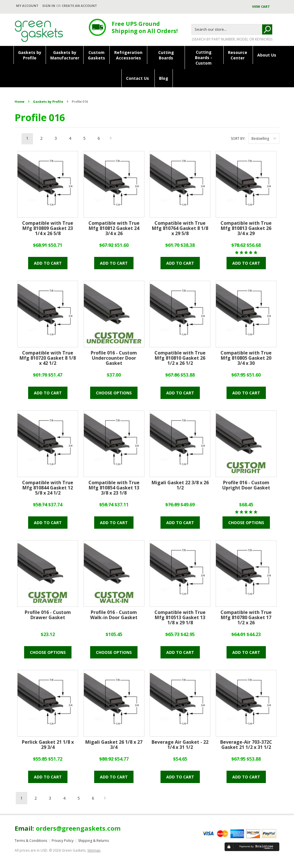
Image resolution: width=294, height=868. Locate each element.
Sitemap (94, 850)
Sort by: (238, 138)
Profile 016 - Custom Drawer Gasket (48, 615)
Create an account (79, 6)
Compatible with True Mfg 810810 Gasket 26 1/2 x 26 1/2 (180, 358)
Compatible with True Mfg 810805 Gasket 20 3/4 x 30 (246, 358)
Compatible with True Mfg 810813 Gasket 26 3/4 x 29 (246, 228)
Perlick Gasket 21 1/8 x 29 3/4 (48, 745)
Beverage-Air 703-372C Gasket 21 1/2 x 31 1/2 (246, 745)
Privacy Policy (63, 841)
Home (20, 101)
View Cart (261, 6)
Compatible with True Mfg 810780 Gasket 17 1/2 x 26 (246, 618)
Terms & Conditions (31, 841)
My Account (27, 6)
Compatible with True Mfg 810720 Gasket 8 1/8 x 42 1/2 (48, 358)
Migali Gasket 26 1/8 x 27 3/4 (114, 745)
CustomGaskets (96, 55)
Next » (111, 139)
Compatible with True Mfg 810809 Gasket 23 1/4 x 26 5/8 (48, 228)
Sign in (49, 6)
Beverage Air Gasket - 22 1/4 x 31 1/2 (180, 745)
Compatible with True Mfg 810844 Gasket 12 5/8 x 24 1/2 (48, 488)
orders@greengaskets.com (78, 828)
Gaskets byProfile (30, 55)
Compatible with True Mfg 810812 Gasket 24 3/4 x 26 (114, 228)
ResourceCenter (238, 55)
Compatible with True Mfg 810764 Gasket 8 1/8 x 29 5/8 (180, 228)
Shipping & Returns (93, 841)
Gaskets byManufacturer (65, 55)
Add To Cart (48, 263)
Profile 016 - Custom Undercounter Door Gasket (114, 358)
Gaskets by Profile (48, 101)
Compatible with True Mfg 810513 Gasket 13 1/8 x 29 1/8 (180, 618)
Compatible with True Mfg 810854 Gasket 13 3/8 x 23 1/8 (114, 488)
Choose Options (114, 393)
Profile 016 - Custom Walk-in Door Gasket (114, 615)
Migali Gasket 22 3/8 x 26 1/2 (180, 485)
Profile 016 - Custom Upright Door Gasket (246, 485)
